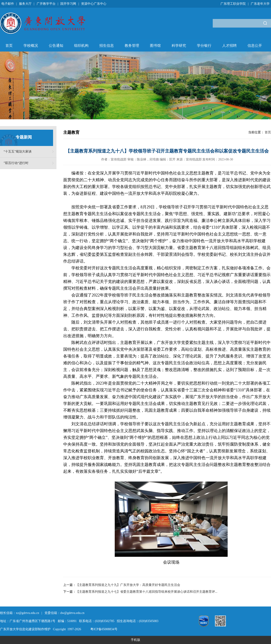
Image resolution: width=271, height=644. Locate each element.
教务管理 (132, 46)
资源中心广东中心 (94, 4)
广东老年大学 (260, 4)
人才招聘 (229, 46)
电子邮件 (8, 4)
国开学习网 (68, 4)
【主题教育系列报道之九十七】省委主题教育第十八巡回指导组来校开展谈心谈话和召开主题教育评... (147, 592)
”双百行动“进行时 (16, 163)
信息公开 (255, 46)
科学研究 (179, 46)
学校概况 (31, 46)
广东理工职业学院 (233, 4)
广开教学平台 (46, 4)
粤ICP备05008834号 (104, 629)
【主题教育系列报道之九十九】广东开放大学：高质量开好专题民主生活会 (128, 585)
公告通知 (56, 46)
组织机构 (81, 46)
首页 (9, 46)
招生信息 (107, 46)
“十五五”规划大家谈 (18, 152)
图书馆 (155, 46)
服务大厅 (25, 4)
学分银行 (204, 46)
